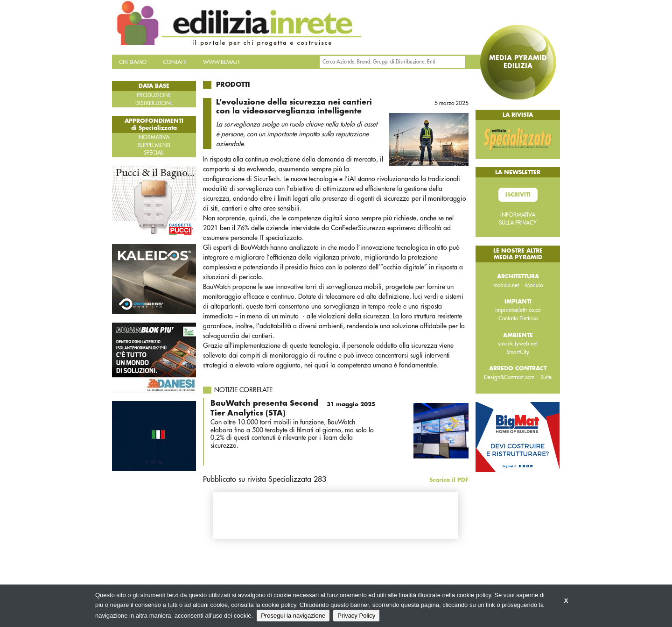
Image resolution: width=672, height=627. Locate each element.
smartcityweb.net (518, 344)
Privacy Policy (356, 616)
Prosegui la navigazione (293, 616)
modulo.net (506, 285)
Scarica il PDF (449, 480)
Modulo (534, 285)
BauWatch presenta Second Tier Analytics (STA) (293, 408)
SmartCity (518, 352)
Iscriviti (518, 195)
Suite (546, 377)
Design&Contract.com (509, 377)
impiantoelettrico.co (518, 310)
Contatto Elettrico (518, 318)
